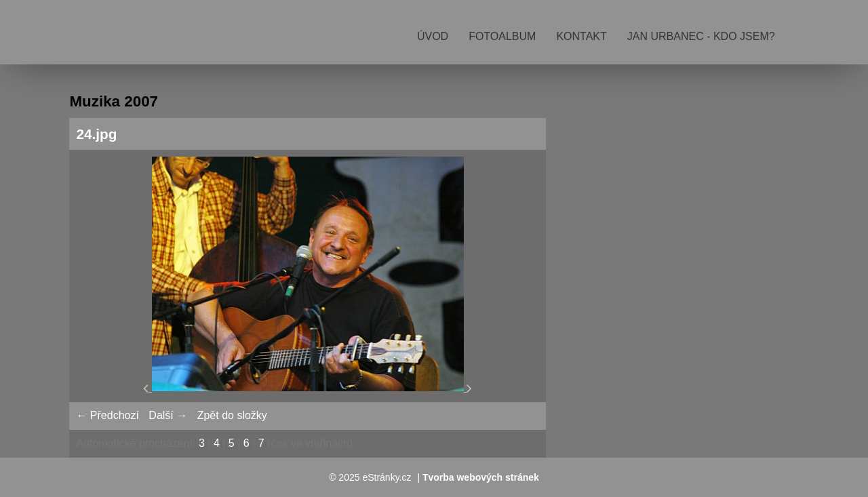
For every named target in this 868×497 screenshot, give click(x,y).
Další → (168, 415)
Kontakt (581, 36)
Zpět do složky (232, 415)
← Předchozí (107, 415)
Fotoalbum (502, 36)
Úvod (433, 36)
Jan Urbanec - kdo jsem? (701, 36)
